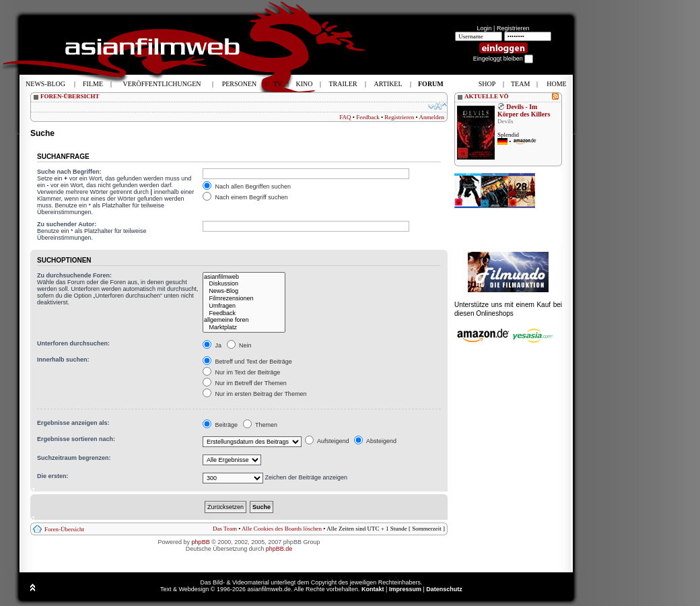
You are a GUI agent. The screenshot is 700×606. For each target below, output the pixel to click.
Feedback (367, 117)
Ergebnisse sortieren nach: (76, 439)
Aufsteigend (327, 441)
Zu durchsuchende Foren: (74, 275)
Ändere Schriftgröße (438, 106)
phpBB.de (279, 549)
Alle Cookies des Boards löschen (282, 529)
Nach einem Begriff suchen (245, 197)
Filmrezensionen (244, 299)
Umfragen (244, 306)
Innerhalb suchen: (63, 360)
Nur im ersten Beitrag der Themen (254, 394)
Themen (260, 425)
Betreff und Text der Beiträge (247, 362)
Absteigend (375, 441)
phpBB (201, 542)
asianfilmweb (244, 277)
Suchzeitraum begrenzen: (74, 458)
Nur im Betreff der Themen (245, 383)
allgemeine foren (244, 320)
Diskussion (244, 284)
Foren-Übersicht (64, 529)
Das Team (225, 529)
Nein (239, 345)
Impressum (405, 589)
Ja (212, 345)
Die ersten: (53, 476)
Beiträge (220, 425)
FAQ (345, 117)
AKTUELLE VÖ (487, 96)
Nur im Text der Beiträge (241, 372)
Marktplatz (244, 328)
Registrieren (513, 28)
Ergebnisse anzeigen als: (73, 423)
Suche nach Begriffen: (69, 172)
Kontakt (373, 589)
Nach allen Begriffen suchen (247, 187)
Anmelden (432, 117)
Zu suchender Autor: (67, 224)
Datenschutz (444, 589)
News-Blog (244, 291)
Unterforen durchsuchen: (73, 343)
